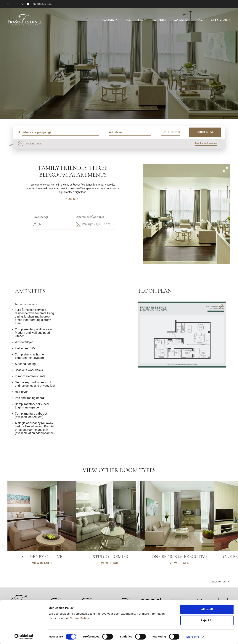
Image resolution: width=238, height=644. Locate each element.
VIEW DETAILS (42, 570)
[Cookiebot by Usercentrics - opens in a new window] (24, 637)
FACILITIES (134, 20)
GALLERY (181, 20)
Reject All (207, 620)
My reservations (42, 4)
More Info (193, 637)
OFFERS (160, 20)
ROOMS (108, 20)
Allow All (207, 609)
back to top (220, 582)
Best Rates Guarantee (206, 143)
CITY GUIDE (221, 20)
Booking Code (34, 144)
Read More (73, 199)
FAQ (200, 20)
